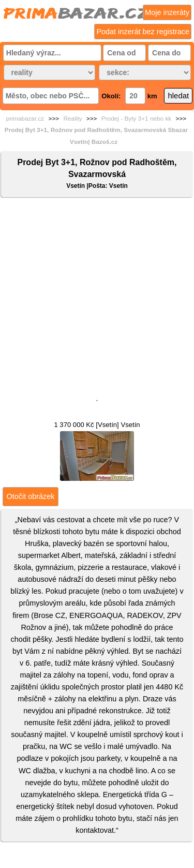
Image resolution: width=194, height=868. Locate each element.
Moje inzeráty (167, 12)
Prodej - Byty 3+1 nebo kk (136, 119)
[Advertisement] (97, 300)
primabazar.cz (25, 119)
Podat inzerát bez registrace (143, 32)
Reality (73, 119)
